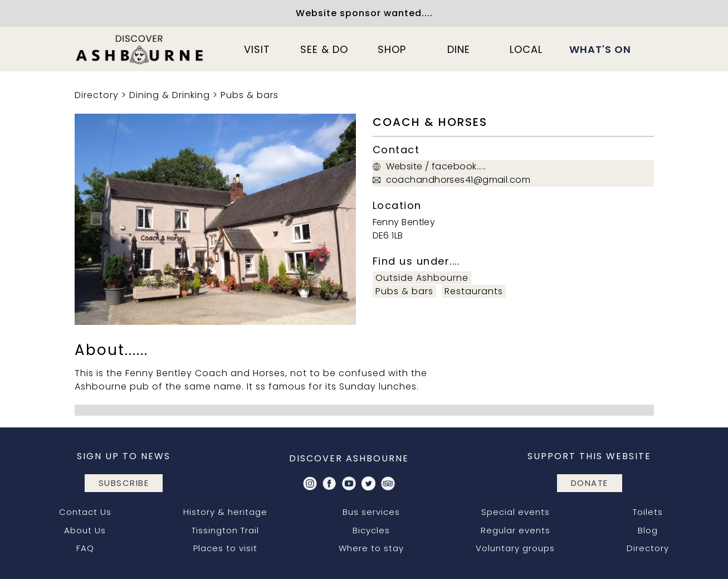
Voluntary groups (515, 548)
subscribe (124, 483)
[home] (140, 49)
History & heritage (225, 512)
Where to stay (371, 548)
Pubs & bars (250, 95)
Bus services (371, 512)
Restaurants (474, 291)
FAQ (85, 548)
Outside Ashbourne (422, 278)
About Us (85, 530)
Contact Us (85, 512)
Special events (516, 512)
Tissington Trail (225, 530)
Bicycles (371, 530)
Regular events (516, 530)
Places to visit (225, 548)
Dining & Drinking (170, 95)
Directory (97, 95)
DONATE (590, 483)
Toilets (648, 512)
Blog (648, 530)
